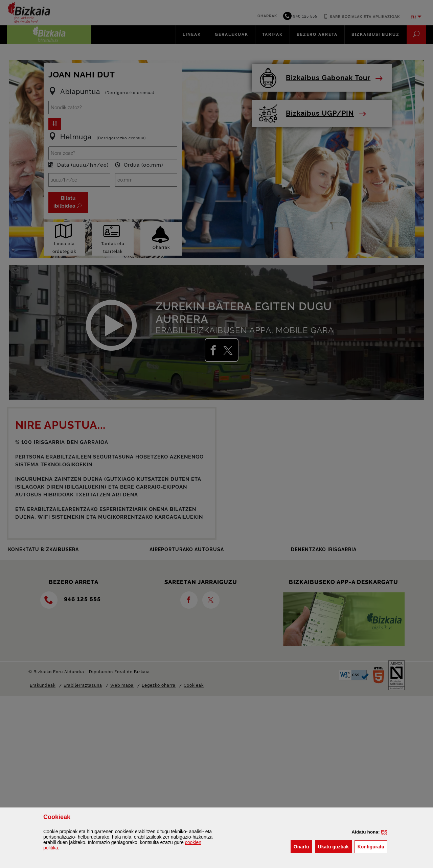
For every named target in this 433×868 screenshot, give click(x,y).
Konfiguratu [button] (372, 846)
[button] (384, 832)
